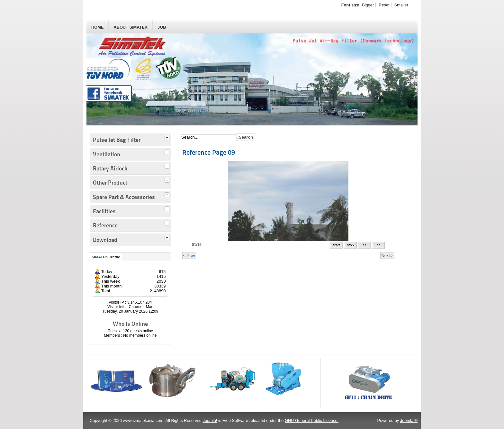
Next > (387, 256)
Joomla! (210, 420)
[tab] (168, 137)
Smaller (401, 5)
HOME (97, 27)
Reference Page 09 (209, 152)
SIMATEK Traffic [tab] (106, 257)
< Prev (189, 256)
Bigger (368, 5)
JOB (162, 27)
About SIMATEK (130, 27)
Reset (384, 5)
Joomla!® (409, 420)
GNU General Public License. (312, 420)
